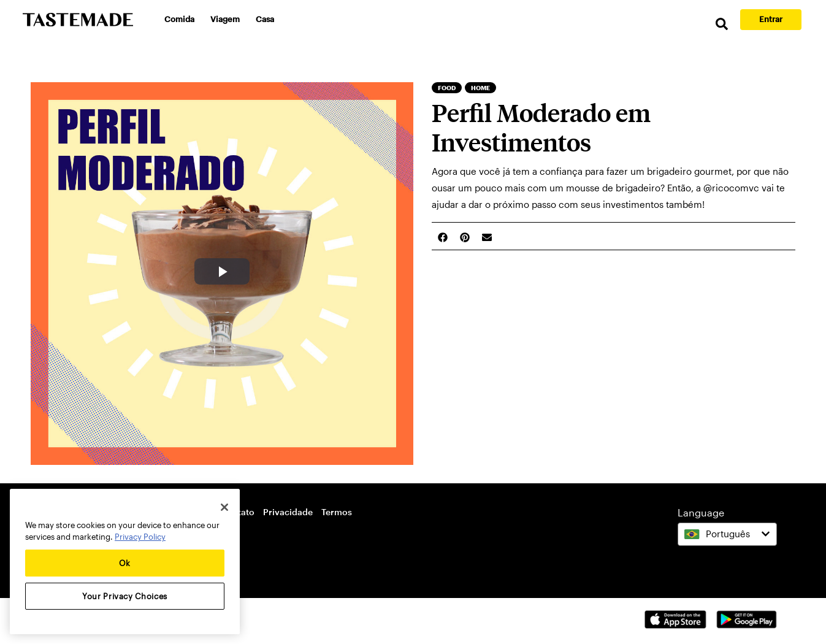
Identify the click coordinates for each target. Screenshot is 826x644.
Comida (179, 19)
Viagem (225, 19)
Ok (125, 563)
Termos (337, 512)
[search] (722, 24)
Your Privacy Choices (125, 596)
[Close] (224, 507)
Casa (265, 19)
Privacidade (288, 512)
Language (701, 512)
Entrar (771, 19)
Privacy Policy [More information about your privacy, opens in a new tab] (140, 537)
